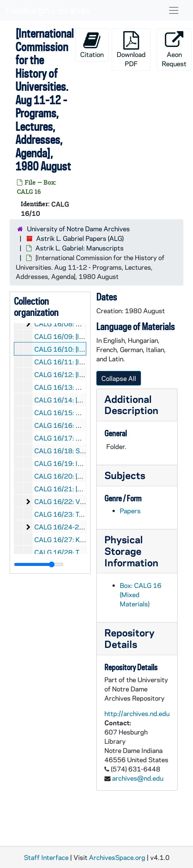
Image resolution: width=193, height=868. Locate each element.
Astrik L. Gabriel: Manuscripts (80, 248)
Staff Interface (46, 857)
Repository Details (129, 638)
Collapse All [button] (119, 378)
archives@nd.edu (138, 778)
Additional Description (131, 405)
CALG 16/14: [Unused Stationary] (84, 400)
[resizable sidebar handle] (39, 564)
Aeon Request (174, 49)
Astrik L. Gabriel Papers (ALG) (80, 238)
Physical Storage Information (131, 551)
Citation (92, 45)
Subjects (125, 475)
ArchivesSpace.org (117, 857)
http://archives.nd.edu (137, 713)
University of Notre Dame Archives (78, 229)
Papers (130, 511)
